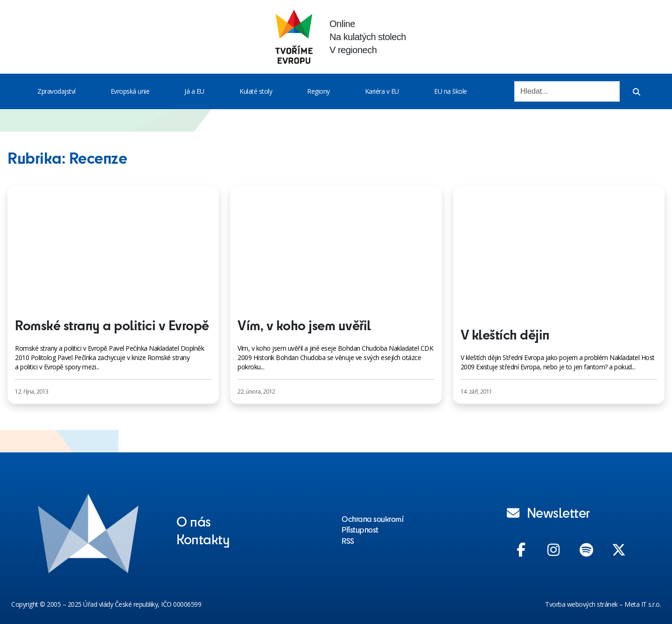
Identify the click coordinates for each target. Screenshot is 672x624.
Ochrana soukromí (372, 519)
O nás (194, 521)
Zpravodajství (56, 91)
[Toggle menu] (77, 91)
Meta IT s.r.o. (643, 604)
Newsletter (548, 512)
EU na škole (451, 91)
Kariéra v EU (382, 91)
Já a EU (194, 91)
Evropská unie (130, 91)
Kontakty (203, 539)
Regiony (318, 91)
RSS (348, 541)
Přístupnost (360, 529)
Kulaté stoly (256, 91)
